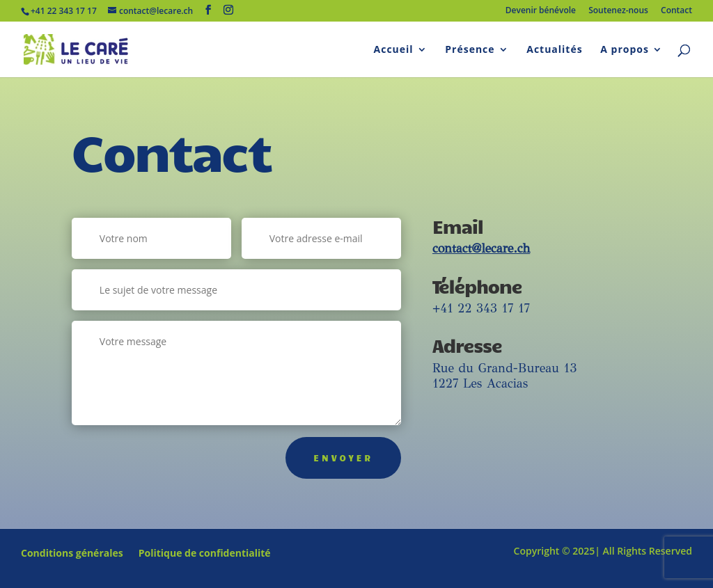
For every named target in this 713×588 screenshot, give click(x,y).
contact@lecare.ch (481, 248)
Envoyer (343, 458)
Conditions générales (72, 554)
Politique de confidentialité (205, 554)
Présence (470, 50)
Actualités (554, 50)
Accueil (394, 50)
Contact (676, 11)
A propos (625, 50)
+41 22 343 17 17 (481, 308)
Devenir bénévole (541, 11)
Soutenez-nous (618, 11)
